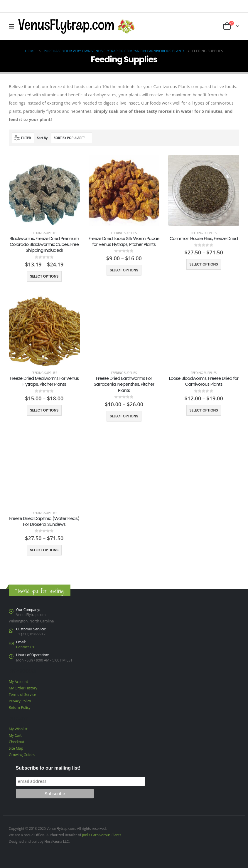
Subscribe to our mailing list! (48, 768)
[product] (44, 190)
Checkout (17, 742)
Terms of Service (22, 695)
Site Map (16, 748)
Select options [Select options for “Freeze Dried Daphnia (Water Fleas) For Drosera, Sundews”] (44, 550)
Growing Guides (22, 755)
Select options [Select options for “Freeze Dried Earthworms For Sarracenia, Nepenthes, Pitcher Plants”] (124, 416)
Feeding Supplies (44, 233)
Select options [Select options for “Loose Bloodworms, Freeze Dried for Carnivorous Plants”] (204, 410)
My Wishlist (18, 729)
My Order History (23, 688)
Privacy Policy (20, 701)
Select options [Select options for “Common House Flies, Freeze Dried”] (204, 264)
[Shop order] (72, 138)
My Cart (15, 735)
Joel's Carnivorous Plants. (102, 835)
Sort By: (43, 138)
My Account (18, 682)
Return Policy (20, 707)
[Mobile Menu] (13, 26)
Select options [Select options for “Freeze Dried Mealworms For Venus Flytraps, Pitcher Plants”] (44, 410)
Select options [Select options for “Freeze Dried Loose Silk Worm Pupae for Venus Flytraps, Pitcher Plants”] (124, 270)
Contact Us (25, 647)
